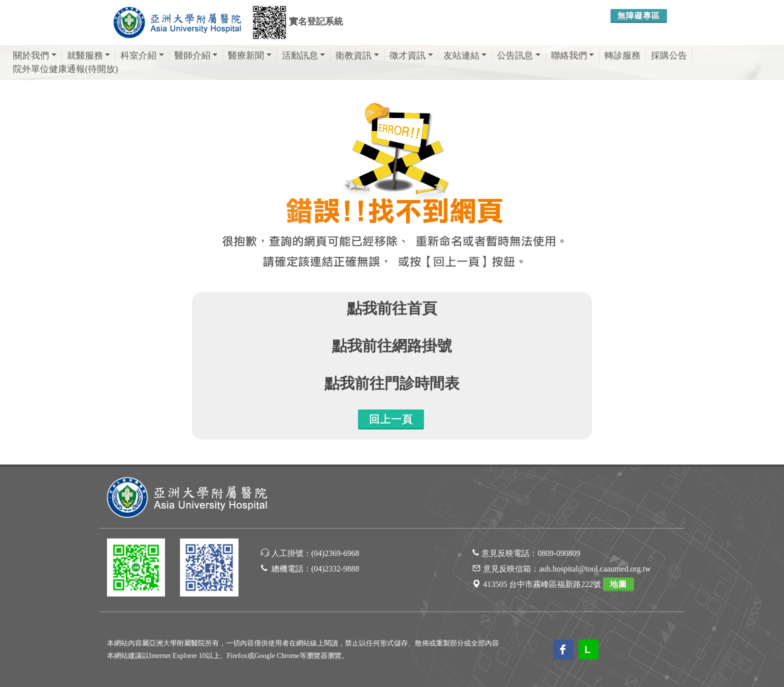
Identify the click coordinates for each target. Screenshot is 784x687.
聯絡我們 (573, 55)
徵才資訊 (411, 55)
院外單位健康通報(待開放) (65, 69)
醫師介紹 (196, 55)
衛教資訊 (357, 55)
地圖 (618, 584)
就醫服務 (89, 55)
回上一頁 (391, 419)
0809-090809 (559, 553)
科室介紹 (142, 55)
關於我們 (35, 55)
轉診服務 (622, 55)
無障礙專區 (639, 16)
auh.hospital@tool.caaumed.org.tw (595, 569)
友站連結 (465, 55)
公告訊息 (519, 55)
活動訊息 (304, 55)
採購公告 (669, 55)
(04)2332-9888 (335, 569)
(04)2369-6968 (335, 553)
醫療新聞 (250, 55)
